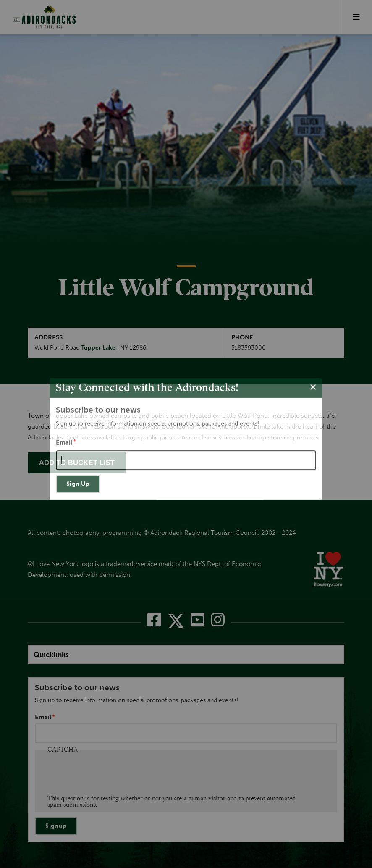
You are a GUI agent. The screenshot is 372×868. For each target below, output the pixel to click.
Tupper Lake (98, 348)
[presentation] (111, 775)
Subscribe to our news (77, 688)
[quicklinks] (186, 655)
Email (43, 717)
